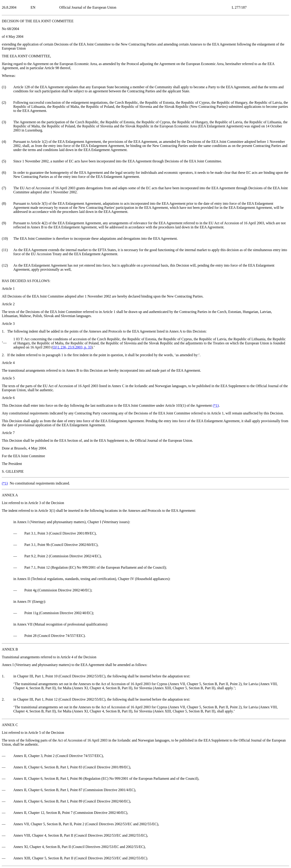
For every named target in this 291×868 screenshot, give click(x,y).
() (216, 405)
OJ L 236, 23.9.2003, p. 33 (72, 347)
